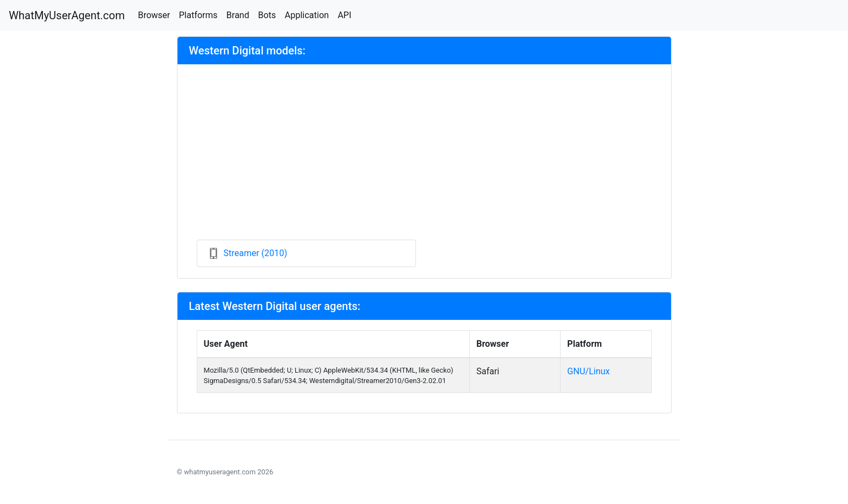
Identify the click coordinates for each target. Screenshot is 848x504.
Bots (267, 15)
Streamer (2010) (256, 253)
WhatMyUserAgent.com (67, 15)
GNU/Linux (588, 371)
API (344, 15)
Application (307, 15)
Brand (238, 15)
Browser (154, 15)
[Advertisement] (424, 157)
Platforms (198, 15)
